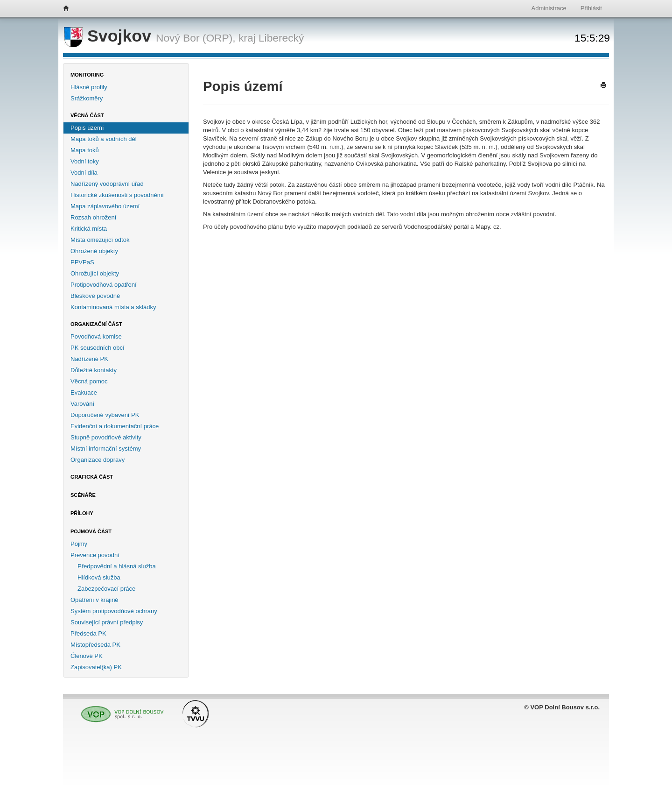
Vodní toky (85, 161)
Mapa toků (85, 150)
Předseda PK (88, 633)
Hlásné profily (89, 87)
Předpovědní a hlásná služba (117, 566)
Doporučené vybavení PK (105, 415)
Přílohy (82, 513)
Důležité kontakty (94, 370)
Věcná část (87, 115)
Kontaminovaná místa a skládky (113, 307)
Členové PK (87, 656)
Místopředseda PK (95, 645)
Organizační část (96, 324)
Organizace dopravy (98, 460)
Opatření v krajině (94, 600)
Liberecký (281, 38)
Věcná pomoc (89, 381)
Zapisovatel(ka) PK (96, 667)
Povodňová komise (96, 336)
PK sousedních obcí (98, 348)
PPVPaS (82, 262)
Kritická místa (89, 229)
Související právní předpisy (107, 622)
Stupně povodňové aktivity (106, 437)
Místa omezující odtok (100, 240)
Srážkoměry (87, 98)
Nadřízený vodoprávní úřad (107, 184)
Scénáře (83, 495)
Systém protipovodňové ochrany (114, 611)
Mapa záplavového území (105, 206)
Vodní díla (84, 173)
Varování (82, 404)
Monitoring (87, 75)
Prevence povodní (95, 555)
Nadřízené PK (89, 359)
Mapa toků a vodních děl (104, 139)
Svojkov (110, 36)
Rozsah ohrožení (93, 217)
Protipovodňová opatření (104, 285)
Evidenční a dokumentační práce (115, 426)
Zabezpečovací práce (106, 589)
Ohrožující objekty (95, 273)
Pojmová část (91, 531)
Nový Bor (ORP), (196, 38)
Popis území (87, 128)
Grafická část (92, 477)
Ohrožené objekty (94, 251)
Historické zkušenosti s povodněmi (117, 195)
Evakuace (84, 392)
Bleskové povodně (95, 296)
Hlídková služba (99, 577)
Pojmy (79, 544)
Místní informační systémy (106, 449)
